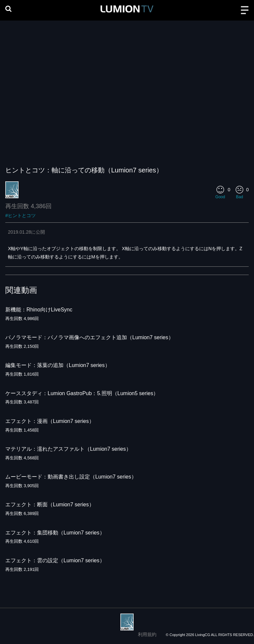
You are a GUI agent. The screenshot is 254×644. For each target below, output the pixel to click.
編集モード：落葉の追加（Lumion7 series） (58, 365)
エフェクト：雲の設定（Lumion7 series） (55, 560)
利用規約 (147, 634)
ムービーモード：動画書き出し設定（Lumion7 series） (71, 477)
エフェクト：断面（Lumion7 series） (50, 505)
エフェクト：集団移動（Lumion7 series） (55, 533)
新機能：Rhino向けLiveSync (39, 310)
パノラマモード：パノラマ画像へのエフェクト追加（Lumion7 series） (89, 337)
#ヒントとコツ (21, 215)
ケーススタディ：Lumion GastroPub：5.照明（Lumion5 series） (82, 393)
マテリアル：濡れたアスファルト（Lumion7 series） (68, 449)
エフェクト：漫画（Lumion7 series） (50, 421)
